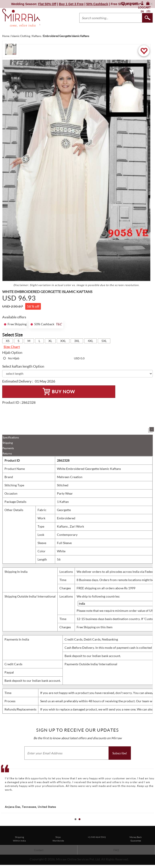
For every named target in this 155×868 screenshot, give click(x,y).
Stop (153, 824)
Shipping (8, 443)
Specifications (11, 437)
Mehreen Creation (70, 477)
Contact (39, 850)
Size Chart (12, 347)
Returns (7, 453)
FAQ (116, 850)
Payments (8, 448)
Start (149, 824)
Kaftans (63, 526)
